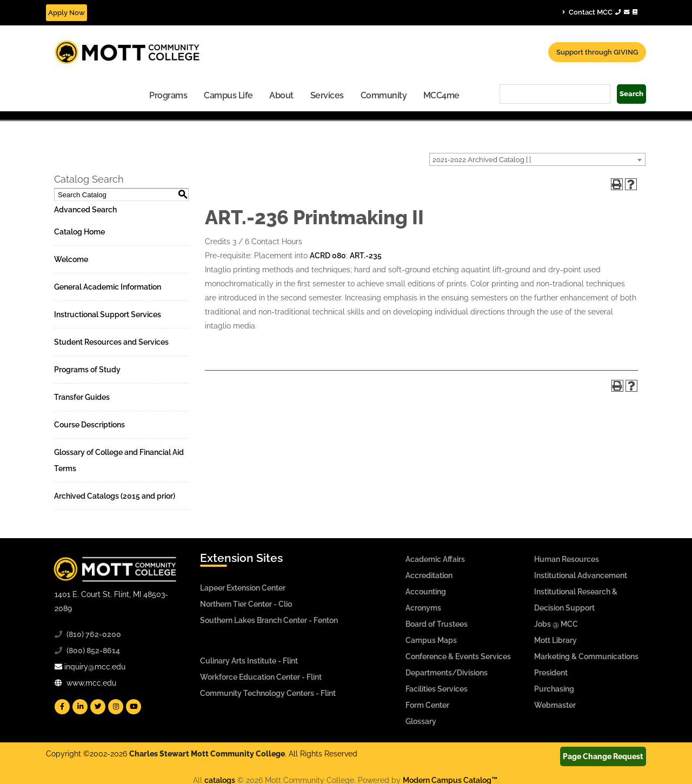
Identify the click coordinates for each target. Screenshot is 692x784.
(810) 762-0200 (94, 634)
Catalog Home (79, 232)
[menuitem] (168, 95)
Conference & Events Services (458, 656)
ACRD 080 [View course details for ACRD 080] (328, 256)
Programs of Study (87, 370)
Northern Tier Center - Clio (246, 604)
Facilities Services (437, 689)
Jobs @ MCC (556, 624)
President (551, 673)
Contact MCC (600, 12)
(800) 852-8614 (93, 651)
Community (384, 95)
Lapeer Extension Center (243, 588)
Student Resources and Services (111, 342)
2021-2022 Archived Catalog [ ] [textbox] (482, 160)
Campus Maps (431, 640)
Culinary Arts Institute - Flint (249, 661)
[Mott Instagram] (116, 707)
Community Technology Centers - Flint (268, 693)
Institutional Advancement (581, 575)
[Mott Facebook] (62, 707)
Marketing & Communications (586, 656)
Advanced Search (85, 210)
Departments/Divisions (447, 673)
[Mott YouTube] (134, 707)
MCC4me (441, 95)
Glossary (421, 721)
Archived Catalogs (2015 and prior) (115, 496)
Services (327, 95)
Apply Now (66, 13)
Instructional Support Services (108, 314)
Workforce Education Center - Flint (261, 677)
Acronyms (423, 608)
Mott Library (555, 640)
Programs (168, 95)
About (281, 95)
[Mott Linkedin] (80, 707)
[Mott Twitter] (98, 707)
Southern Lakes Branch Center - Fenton (269, 620)
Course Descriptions (89, 425)
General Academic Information (108, 287)
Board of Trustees (437, 624)
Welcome (71, 259)
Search (631, 94)
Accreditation (429, 575)
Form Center (427, 705)
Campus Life (228, 95)
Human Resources (567, 559)
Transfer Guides (82, 397)
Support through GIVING (597, 52)
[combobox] (537, 159)
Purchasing (554, 689)
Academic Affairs (435, 559)
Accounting (426, 592)
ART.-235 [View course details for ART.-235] (366, 256)
